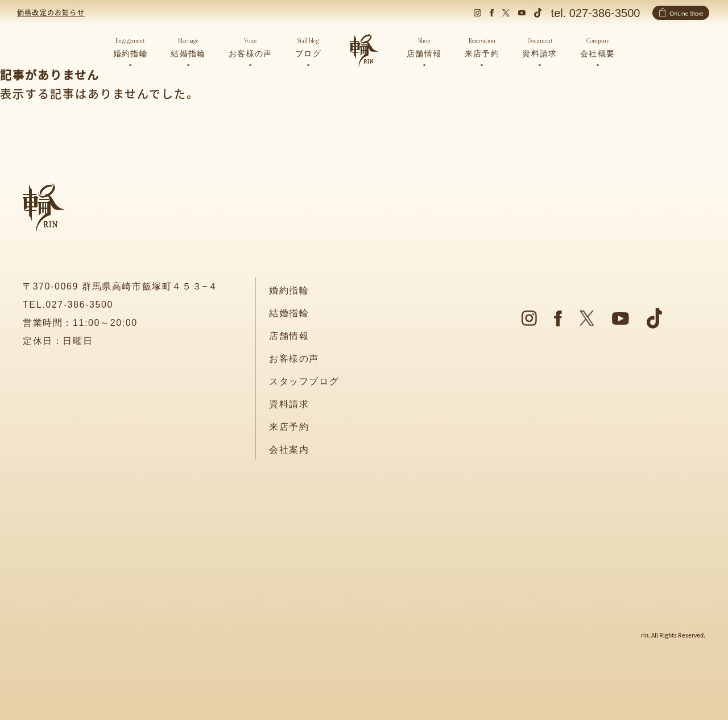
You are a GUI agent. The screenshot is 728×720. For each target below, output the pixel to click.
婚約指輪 (289, 290)
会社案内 (289, 450)
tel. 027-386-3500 (596, 13)
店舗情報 (289, 336)
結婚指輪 (289, 313)
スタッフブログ (304, 381)
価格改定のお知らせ (51, 12)
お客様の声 (294, 359)
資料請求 (289, 404)
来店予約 (289, 427)
